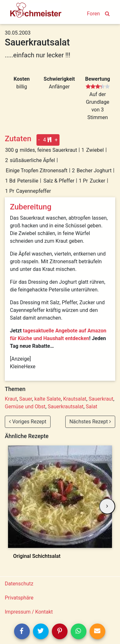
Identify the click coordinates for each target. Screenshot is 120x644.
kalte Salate (48, 399)
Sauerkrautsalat (66, 407)
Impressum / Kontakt (29, 612)
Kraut (11, 399)
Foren (93, 14)
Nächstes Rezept (90, 422)
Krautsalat (75, 399)
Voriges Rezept (28, 422)
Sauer (26, 399)
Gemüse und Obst (25, 407)
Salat (92, 407)
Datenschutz (19, 584)
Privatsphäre (19, 598)
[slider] (98, 87)
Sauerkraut (101, 399)
